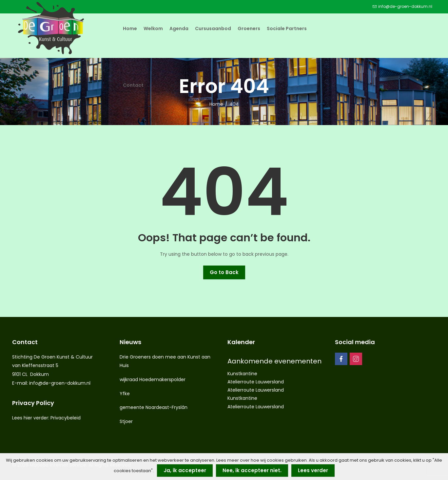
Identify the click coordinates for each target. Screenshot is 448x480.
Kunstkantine (242, 374)
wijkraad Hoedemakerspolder (153, 379)
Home (216, 104)
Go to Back (224, 272)
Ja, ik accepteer (185, 470)
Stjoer (126, 421)
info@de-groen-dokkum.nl (60, 383)
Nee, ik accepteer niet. (252, 470)
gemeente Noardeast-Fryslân (154, 407)
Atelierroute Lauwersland (256, 382)
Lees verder (313, 470)
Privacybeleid (66, 418)
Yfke (125, 394)
